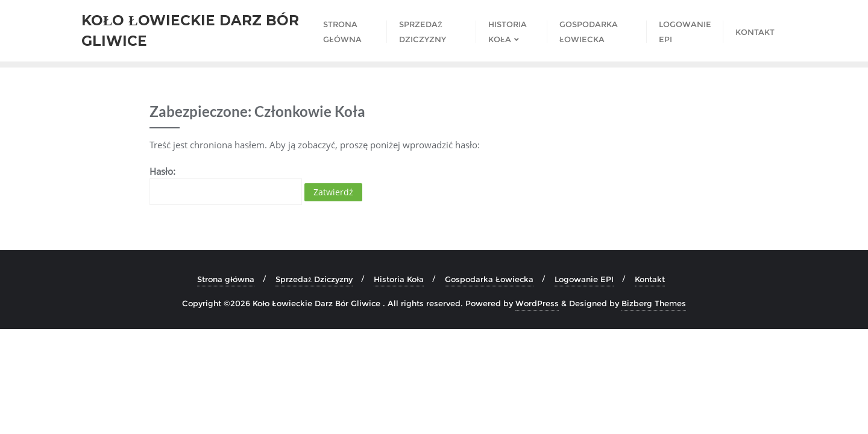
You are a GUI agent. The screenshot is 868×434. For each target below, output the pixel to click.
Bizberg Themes (654, 303)
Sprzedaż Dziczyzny (314, 279)
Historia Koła (399, 279)
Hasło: (226, 185)
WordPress (537, 303)
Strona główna (226, 279)
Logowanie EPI (584, 279)
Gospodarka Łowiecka (489, 279)
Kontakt (650, 279)
